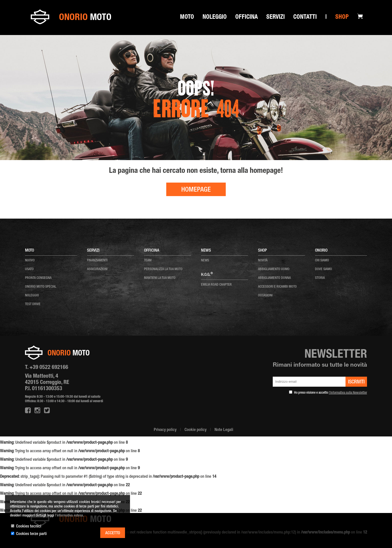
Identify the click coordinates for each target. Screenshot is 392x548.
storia (320, 278)
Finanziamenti (97, 261)
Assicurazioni (97, 269)
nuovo (30, 261)
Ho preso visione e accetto (330, 393)
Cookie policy (195, 430)
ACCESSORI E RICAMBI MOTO (277, 287)
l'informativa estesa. (69, 516)
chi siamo (322, 261)
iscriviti (356, 382)
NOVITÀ (263, 261)
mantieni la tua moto (160, 278)
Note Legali (224, 430)
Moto (187, 18)
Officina (246, 18)
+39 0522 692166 (49, 368)
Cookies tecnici (29, 527)
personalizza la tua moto (163, 269)
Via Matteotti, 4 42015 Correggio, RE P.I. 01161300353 (47, 383)
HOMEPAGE (196, 190)
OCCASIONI (265, 296)
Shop (342, 18)
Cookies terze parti (31, 534)
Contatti (305, 18)
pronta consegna (38, 278)
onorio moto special (41, 287)
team (148, 261)
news (205, 261)
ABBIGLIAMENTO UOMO (274, 269)
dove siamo (323, 269)
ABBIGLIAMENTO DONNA (274, 278)
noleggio (32, 296)
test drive (33, 304)
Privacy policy (165, 430)
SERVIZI (275, 18)
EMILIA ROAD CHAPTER (216, 285)
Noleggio (215, 18)
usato (29, 269)
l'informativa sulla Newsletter (348, 393)
